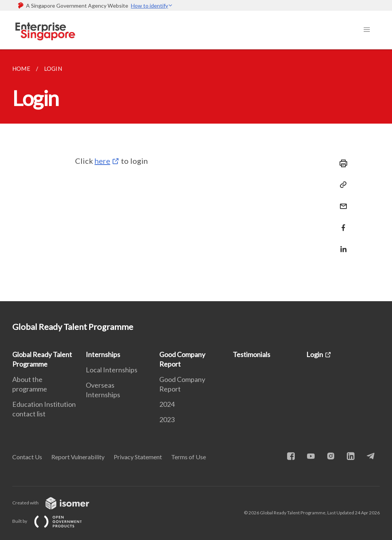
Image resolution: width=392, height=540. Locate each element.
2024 (167, 404)
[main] (196, 175)
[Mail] (341, 201)
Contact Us (27, 457)
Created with (57, 503)
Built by (53, 521)
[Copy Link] (341, 185)
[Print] (341, 163)
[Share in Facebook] (341, 223)
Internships (103, 354)
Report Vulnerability (78, 457)
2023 (167, 419)
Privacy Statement (138, 457)
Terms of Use (189, 457)
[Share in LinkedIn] (341, 244)
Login (315, 354)
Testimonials (252, 354)
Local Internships (112, 370)
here (102, 161)
